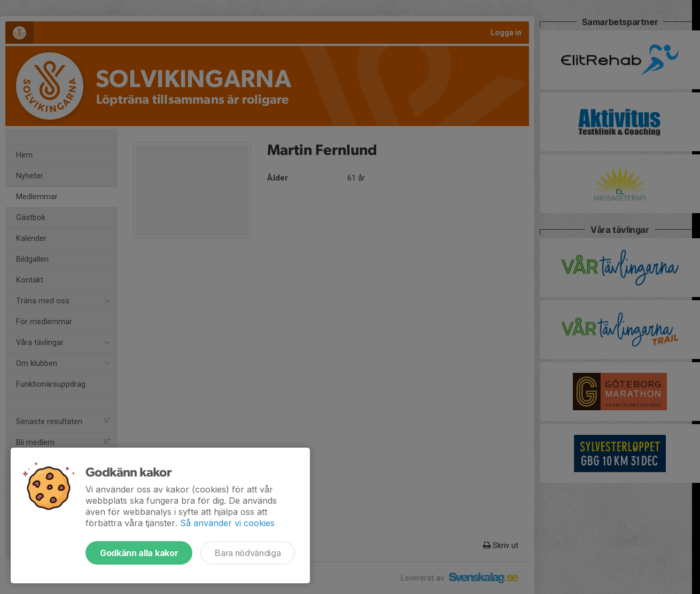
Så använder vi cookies (227, 523)
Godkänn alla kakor (139, 553)
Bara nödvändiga (248, 553)
